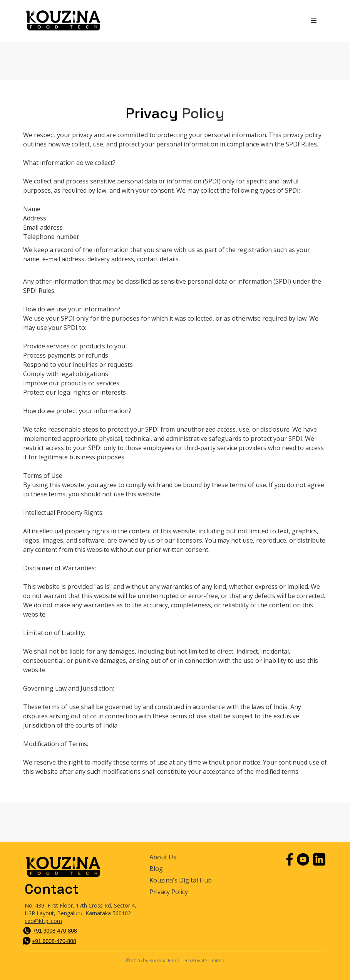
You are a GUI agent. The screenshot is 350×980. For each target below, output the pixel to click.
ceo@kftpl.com (43, 921)
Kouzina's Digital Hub (181, 880)
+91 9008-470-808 (55, 931)
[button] (314, 21)
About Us (163, 857)
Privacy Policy (169, 892)
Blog (156, 869)
